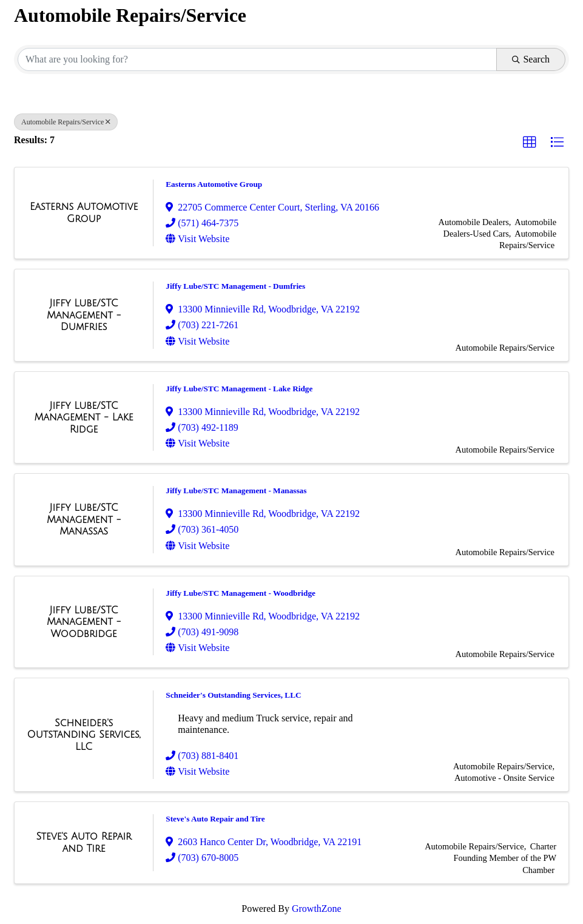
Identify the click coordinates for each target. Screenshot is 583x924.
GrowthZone (317, 909)
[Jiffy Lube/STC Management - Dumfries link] (84, 315)
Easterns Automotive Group (214, 184)
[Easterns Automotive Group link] (84, 213)
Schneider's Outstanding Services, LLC (233, 695)
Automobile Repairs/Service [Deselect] (66, 122)
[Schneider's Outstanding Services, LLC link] (84, 735)
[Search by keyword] (257, 59)
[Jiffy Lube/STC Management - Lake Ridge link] (84, 418)
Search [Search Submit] (531, 59)
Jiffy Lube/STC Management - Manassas (236, 491)
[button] (530, 143)
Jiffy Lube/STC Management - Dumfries (235, 286)
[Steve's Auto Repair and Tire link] (84, 842)
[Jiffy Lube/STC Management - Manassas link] (84, 520)
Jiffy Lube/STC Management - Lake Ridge (239, 389)
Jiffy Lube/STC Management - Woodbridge (241, 593)
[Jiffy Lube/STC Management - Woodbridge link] (84, 622)
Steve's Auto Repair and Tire (215, 819)
